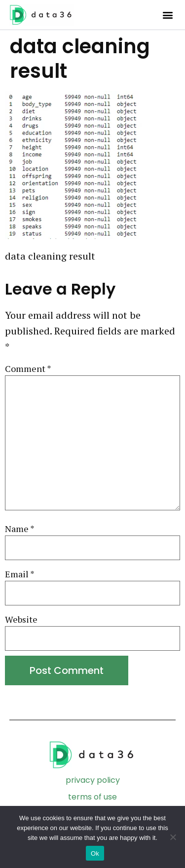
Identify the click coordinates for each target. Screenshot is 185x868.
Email (20, 574)
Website (21, 619)
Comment (28, 369)
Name (20, 529)
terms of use (92, 797)
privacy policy (93, 780)
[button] (167, 15)
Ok (95, 853)
